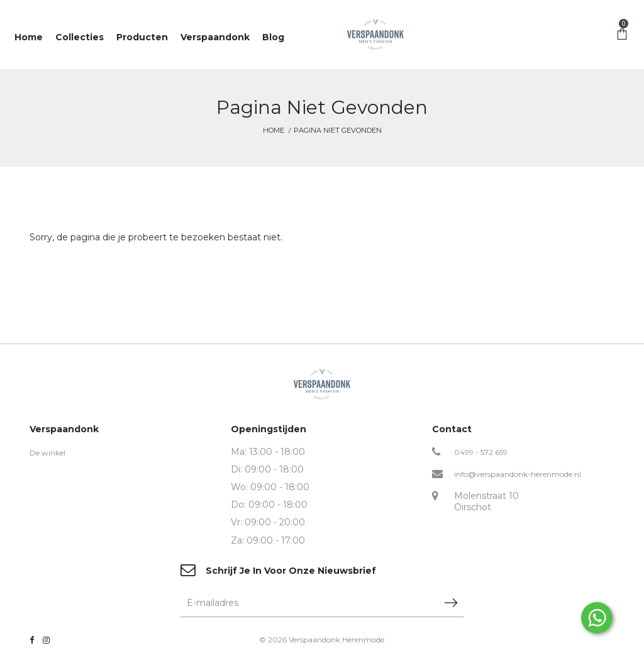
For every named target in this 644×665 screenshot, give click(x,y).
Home (274, 130)
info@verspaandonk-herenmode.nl (518, 474)
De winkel (47, 453)
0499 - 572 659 (481, 452)
